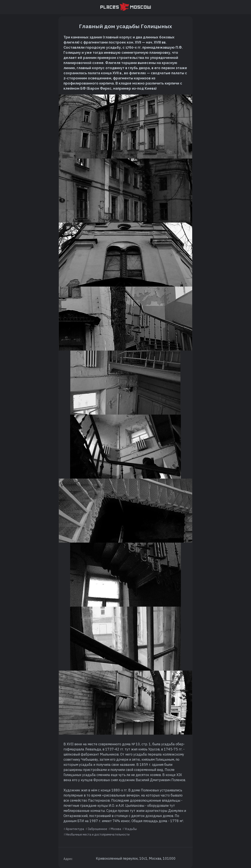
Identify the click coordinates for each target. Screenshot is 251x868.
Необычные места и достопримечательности (98, 835)
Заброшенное (97, 829)
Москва (116, 829)
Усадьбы (131, 829)
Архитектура (75, 829)
